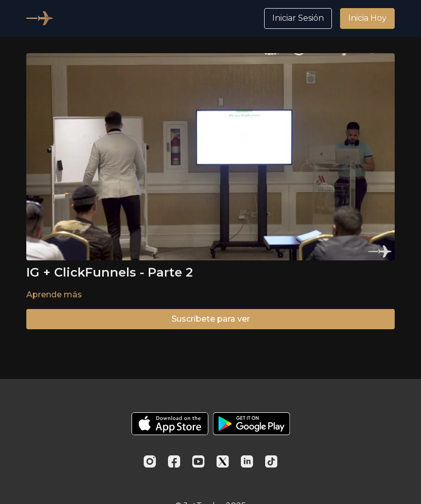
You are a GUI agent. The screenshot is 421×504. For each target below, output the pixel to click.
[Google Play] (251, 424)
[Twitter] (223, 461)
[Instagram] (150, 461)
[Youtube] (198, 461)
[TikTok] (271, 461)
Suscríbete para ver (211, 319)
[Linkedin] (247, 461)
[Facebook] (174, 461)
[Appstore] (170, 424)
